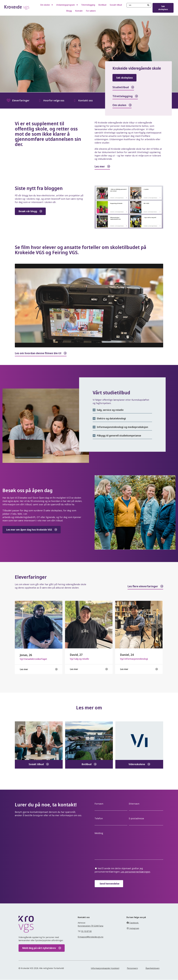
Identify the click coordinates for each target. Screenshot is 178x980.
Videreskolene (137, 765)
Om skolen (46, 5)
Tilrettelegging (88, 5)
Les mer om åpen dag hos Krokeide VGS (29, 530)
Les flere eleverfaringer (143, 586)
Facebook (133, 923)
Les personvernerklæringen (135, 872)
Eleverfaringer (18, 101)
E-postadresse (136, 819)
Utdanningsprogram (67, 5)
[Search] (148, 5)
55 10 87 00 (86, 932)
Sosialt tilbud (116, 5)
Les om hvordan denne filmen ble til (38, 353)
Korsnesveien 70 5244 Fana (90, 926)
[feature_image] (39, 624)
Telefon (99, 819)
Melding (99, 834)
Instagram (133, 929)
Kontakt (79, 11)
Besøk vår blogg (31, 211)
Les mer (100, 166)
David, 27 (76, 655)
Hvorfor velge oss (51, 101)
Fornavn (99, 804)
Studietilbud (121, 87)
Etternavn (134, 804)
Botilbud (102, 5)
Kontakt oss (83, 101)
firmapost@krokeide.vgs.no (91, 937)
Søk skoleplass (163, 8)
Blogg (69, 11)
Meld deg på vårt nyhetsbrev (39, 948)
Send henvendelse (110, 884)
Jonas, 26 (26, 655)
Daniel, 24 (127, 655)
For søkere (91, 11)
